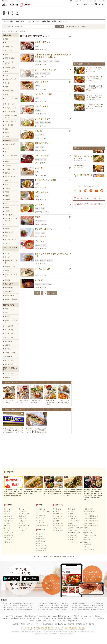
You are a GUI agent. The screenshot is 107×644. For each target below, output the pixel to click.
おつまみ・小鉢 (10, 169)
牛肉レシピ (7, 509)
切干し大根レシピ (24, 526)
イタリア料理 (9, 326)
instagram (86, 191)
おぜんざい (40, 280)
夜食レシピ (87, 547)
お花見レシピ (40, 543)
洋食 (6, 313)
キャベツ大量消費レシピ (91, 516)
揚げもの (8, 173)
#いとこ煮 (50, 260)
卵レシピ (22, 509)
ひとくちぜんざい (42, 155)
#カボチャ (43, 260)
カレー (7, 236)
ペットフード (52, 621)
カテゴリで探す (81, 27)
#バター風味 (39, 61)
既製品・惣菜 (9, 91)
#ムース (37, 208)
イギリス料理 (9, 338)
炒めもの (8, 181)
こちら (76, 632)
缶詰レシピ (87, 514)
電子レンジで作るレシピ (91, 526)
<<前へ (37, 293)
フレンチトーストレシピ (75, 542)
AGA (59, 621)
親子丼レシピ (57, 509)
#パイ (37, 135)
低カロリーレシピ (89, 530)
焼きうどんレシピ (58, 530)
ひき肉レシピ (8, 516)
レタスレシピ (40, 523)
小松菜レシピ (8, 542)
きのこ (7, 54)
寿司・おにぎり (10, 232)
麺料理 (7, 207)
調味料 (7, 133)
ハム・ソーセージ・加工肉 (11, 63)
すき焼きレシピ (58, 521)
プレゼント (93, 1)
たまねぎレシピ (8, 521)
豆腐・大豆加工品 (11, 121)
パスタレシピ (72, 523)
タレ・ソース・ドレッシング (11, 220)
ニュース (94, 618)
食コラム (36, 21)
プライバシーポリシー (34, 624)
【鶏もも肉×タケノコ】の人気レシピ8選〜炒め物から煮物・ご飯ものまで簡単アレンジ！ (31, 610)
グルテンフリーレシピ (90, 535)
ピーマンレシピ (8, 533)
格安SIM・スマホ (8, 618)
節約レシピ (87, 537)
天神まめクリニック (66, 616)
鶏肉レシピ (7, 514)
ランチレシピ (87, 544)
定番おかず (8, 165)
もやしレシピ (8, 530)
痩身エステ (66, 621)
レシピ (87, 618)
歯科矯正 (38, 621)
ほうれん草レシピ (9, 540)
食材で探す (71, 27)
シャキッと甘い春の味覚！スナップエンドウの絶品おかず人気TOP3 (94, 69)
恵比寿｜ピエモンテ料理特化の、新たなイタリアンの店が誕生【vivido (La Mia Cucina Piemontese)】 (34, 603)
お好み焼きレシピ (58, 523)
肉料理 (7, 192)
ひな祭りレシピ (41, 541)
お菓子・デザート (11, 211)
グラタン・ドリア (11, 240)
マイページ (63, 21)
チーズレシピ (23, 511)
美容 (44, 621)
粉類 (6, 75)
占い (88, 1)
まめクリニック (53, 616)
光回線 (29, 618)
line (91, 191)
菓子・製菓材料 (10, 112)
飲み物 (7, 228)
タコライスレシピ (73, 537)
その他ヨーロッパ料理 (11, 321)
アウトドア (8, 270)
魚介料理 (8, 200)
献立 (12, 21)
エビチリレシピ (73, 518)
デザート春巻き (41, 82)
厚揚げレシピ (23, 518)
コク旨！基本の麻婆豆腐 (82, 176)
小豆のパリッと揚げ (43, 94)
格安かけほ (36, 618)
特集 (17, 21)
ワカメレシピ (23, 528)
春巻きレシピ (72, 516)
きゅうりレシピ (8, 537)
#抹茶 (42, 123)
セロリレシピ (40, 518)
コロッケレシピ (73, 540)
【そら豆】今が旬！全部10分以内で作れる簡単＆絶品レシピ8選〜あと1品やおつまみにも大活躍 (68, 608)
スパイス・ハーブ (11, 108)
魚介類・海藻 (9, 47)
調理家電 (8, 378)
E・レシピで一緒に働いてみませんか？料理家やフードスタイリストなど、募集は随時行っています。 (53, 628)
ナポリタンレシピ (73, 526)
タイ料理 (8, 349)
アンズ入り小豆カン (44, 229)
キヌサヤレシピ (41, 516)
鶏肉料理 (8, 196)
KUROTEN (18, 616)
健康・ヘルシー (10, 267)
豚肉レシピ (7, 511)
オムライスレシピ (73, 521)
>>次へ (54, 293)
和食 (6, 309)
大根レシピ (7, 526)
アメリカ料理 (9, 360)
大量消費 (8, 280)
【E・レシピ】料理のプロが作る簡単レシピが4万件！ (54, 556)
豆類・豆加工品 (10, 58)
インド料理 (8, 357)
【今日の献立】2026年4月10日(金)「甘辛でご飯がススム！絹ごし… (95, 79)
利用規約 (23, 624)
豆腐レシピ (22, 516)
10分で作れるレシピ (89, 511)
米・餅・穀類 (9, 125)
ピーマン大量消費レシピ (91, 518)
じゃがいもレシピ (9, 518)
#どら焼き (57, 61)
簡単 (23, 21)
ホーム (6, 21)
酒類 (6, 129)
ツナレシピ (22, 530)
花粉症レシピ (40, 539)
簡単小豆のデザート (43, 143)
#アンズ (37, 233)
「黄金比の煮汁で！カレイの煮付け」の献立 (50, 402)
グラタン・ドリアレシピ (75, 528)
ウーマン (80, 618)
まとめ (29, 21)
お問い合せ (63, 624)
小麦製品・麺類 (10, 68)
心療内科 (77, 616)
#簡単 (51, 61)
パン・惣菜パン (10, 215)
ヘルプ (55, 624)
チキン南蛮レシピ (58, 526)
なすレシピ (7, 528)
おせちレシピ (40, 534)
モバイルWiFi (46, 618)
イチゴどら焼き (41, 106)
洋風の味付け (9, 292)
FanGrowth (43, 616)
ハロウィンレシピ (41, 546)
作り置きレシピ (88, 509)
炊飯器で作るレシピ (89, 523)
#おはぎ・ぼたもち (40, 221)
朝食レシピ (87, 542)
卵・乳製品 (8, 51)
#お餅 (49, 284)
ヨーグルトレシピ (24, 514)
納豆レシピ (22, 523)
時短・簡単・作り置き (11, 275)
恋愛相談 (68, 618)
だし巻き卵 (77, 167)
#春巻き (37, 86)
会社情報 (15, 624)
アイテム (84, 616)
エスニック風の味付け (11, 300)
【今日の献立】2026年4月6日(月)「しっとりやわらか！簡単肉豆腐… (95, 106)
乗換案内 (101, 618)
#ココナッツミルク (45, 74)
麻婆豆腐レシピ (73, 514)
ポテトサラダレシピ (74, 533)
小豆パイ (39, 131)
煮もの (7, 184)
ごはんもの (8, 244)
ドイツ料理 (8, 341)
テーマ (7, 257)
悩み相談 (61, 618)
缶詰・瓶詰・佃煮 (11, 79)
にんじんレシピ (8, 535)
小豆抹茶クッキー (42, 119)
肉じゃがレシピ (58, 516)
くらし (77, 1)
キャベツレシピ (8, 523)
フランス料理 (9, 330)
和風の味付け (9, 288)
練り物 (7, 83)
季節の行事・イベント (11, 262)
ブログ (91, 616)
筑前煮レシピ (57, 518)
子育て (72, 1)
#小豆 (37, 46)
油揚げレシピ (23, 521)
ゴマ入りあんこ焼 (42, 269)
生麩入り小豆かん (42, 42)
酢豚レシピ (71, 509)
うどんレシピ (57, 528)
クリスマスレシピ (41, 548)
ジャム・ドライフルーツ (11, 99)
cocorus (54, 618)
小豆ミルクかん (41, 192)
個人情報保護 (47, 624)
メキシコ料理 (9, 364)
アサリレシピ (40, 520)
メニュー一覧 (101, 1)
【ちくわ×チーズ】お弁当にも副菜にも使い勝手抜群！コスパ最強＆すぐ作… (95, 97)
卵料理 (7, 161)
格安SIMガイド (20, 618)
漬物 (6, 87)
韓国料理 (8, 345)
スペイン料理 (9, 334)
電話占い (97, 616)
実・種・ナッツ (10, 104)
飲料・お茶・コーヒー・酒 (11, 116)
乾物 (6, 72)
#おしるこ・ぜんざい (41, 159)
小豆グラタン (41, 168)
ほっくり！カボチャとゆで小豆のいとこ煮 (51, 255)
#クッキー (48, 123)
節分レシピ (39, 536)
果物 (6, 94)
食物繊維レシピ (88, 533)
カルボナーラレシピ (74, 530)
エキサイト (101, 4)
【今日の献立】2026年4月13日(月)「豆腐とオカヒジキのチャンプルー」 (61, 603)
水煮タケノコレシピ (42, 525)
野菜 (6, 39)
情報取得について (81, 624)
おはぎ (38, 217)
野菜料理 (8, 203)
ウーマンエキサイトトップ (85, 4)
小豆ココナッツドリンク (45, 70)
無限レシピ (87, 540)
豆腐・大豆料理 (10, 144)
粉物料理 (8, 188)
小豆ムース (40, 205)
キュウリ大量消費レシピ (91, 521)
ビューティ (83, 1)
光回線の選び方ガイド (31, 616)
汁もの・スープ (10, 177)
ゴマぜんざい (41, 241)
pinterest (102, 191)
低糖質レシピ (87, 528)
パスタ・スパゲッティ (11, 157)
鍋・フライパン (10, 374)
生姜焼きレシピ (58, 514)
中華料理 (8, 316)
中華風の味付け (10, 295)
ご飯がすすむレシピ (89, 549)
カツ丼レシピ (57, 511)
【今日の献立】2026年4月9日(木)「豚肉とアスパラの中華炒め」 (95, 88)
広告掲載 (71, 624)
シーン (7, 253)
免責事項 (91, 624)
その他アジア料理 (11, 353)
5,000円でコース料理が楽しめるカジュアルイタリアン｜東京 (22, 605)
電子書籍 (74, 621)
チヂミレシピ (72, 535)
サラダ (7, 148)
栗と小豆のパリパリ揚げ (45, 180)
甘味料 (7, 137)
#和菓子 (46, 61)
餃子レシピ (71, 511)
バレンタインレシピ (42, 550)
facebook (75, 191)
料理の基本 (46, 21)
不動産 (32, 621)
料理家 (54, 21)
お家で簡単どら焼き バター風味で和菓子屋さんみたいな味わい (52, 56)
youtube (96, 191)
